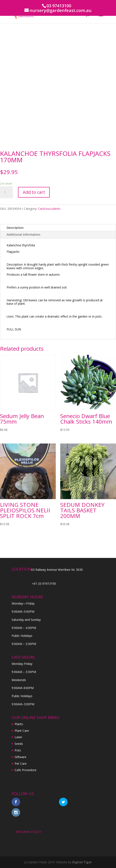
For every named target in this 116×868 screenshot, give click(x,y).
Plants (19, 724)
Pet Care (21, 764)
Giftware (20, 757)
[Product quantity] (6, 192)
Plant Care (22, 731)
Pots (18, 750)
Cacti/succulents (49, 209)
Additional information (23, 234)
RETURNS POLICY (29, 832)
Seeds (19, 744)
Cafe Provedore (26, 770)
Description (15, 228)
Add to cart (34, 192)
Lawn (18, 737)
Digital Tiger (82, 862)
